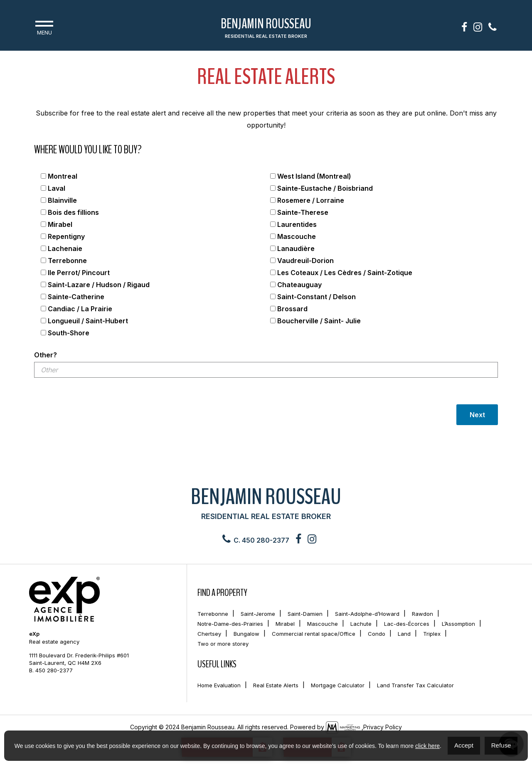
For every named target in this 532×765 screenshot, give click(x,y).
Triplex (432, 634)
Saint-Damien (305, 614)
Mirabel (285, 624)
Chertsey (209, 634)
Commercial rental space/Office (314, 634)
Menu (44, 27)
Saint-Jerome (258, 614)
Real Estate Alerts (276, 685)
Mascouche (323, 624)
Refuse (501, 745)
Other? (46, 355)
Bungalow (246, 634)
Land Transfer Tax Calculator (415, 685)
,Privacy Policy (382, 727)
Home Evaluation (219, 685)
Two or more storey (223, 644)
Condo (377, 634)
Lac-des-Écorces (407, 624)
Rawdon (422, 614)
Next (477, 415)
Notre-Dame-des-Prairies (230, 624)
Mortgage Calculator (338, 685)
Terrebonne (213, 614)
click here (427, 746)
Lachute (361, 624)
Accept (464, 745)
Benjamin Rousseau (266, 29)
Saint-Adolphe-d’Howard (367, 614)
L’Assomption (458, 624)
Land (404, 634)
